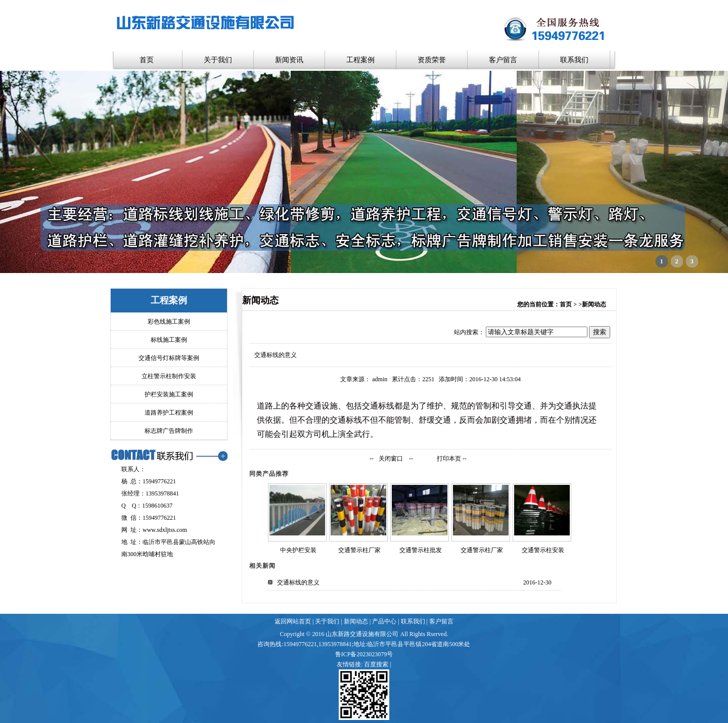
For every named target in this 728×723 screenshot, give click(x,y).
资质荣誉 (432, 60)
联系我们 (574, 60)
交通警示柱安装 (543, 550)
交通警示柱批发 (421, 550)
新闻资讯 (289, 60)
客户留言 (503, 60)
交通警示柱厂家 (359, 550)
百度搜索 (376, 664)
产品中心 (384, 621)
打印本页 (449, 459)
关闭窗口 (391, 459)
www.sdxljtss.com (165, 530)
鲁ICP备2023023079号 (364, 654)
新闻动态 (356, 621)
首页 (147, 60)
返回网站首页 (293, 621)
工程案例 (360, 60)
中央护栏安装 (298, 550)
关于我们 (218, 60)
